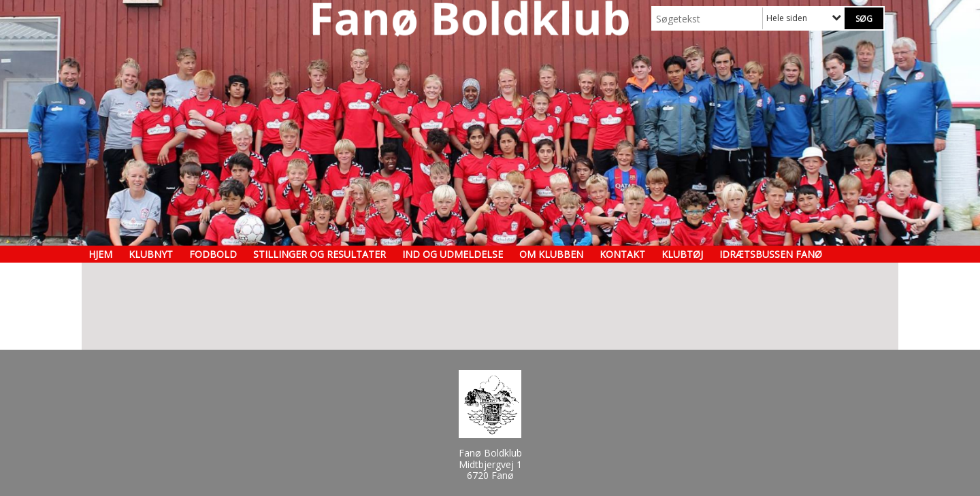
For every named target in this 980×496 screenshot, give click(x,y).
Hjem (100, 254)
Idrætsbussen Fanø (771, 254)
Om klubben (551, 254)
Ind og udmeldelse (453, 254)
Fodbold (213, 254)
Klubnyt (151, 254)
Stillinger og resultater (320, 254)
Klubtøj (682, 254)
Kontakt (622, 254)
